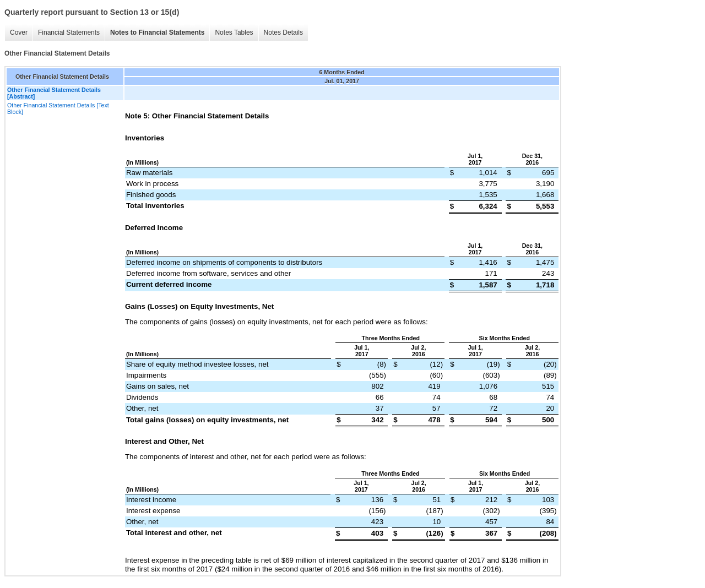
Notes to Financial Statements (157, 32)
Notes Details (283, 32)
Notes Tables (234, 32)
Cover (19, 32)
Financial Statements (69, 32)
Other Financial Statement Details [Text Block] (58, 108)
